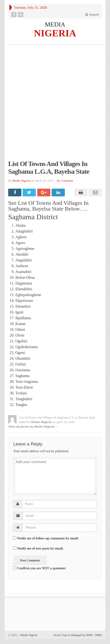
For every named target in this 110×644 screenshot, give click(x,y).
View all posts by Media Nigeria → (33, 427)
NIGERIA (55, 33)
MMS (98, 635)
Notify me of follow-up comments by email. (48, 538)
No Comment (65, 181)
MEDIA (55, 24)
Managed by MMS (82, 635)
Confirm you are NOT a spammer (40, 568)
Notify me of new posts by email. (40, 548)
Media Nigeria (21, 181)
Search (92, 15)
